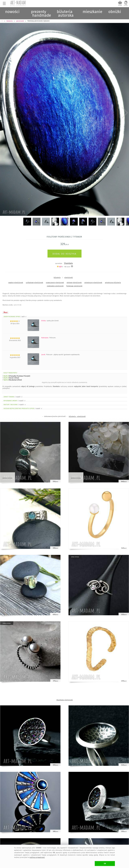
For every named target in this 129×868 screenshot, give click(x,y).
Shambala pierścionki (65, 700)
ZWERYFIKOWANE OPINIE (15, 317)
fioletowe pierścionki (74, 286)
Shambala (68, 263)
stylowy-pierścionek (74, 283)
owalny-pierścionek (16, 283)
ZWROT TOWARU (13, 397)
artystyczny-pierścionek (93, 283)
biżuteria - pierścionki (77, 416)
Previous (4, 113)
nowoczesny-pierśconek (55, 283)
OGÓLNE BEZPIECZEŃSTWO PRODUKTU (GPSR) (23, 409)
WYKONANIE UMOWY (15, 401)
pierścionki (69, 278)
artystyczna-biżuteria (113, 283)
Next (125, 113)
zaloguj (126, 5)
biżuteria (57, 278)
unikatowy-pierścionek (34, 283)
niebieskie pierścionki (55, 286)
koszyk (120, 5)
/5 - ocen (63, 267)
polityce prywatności (37, 857)
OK (105, 864)
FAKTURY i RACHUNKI (15, 405)
